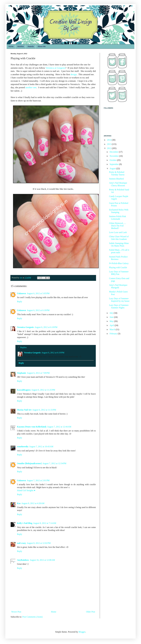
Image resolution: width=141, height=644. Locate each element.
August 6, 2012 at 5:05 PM (38, 293)
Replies (24, 347)
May (112, 321)
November (114, 156)
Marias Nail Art (24, 410)
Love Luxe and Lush (118, 232)
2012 (109, 148)
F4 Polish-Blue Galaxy (119, 263)
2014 (109, 140)
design (74, 74)
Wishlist (20, 46)
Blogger (82, 632)
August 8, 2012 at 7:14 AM (45, 523)
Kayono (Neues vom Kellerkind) (32, 427)
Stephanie (22, 373)
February (114, 334)
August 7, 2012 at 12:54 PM (54, 463)
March (113, 329)
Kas (19, 503)
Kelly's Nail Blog (25, 523)
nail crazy (21, 543)
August (113, 168)
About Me (42, 46)
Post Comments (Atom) (32, 617)
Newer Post (16, 612)
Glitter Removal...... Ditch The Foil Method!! (118, 226)
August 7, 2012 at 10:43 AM (41, 447)
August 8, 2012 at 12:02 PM (39, 543)
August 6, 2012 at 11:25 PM (43, 390)
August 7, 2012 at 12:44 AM (59, 427)
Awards (31, 46)
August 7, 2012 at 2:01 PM (38, 480)
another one (31, 87)
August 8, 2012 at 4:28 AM (33, 503)
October (113, 160)
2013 (109, 144)
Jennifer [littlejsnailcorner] (29, 463)
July (112, 313)
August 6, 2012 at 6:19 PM (53, 353)
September (114, 164)
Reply (20, 302)
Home (11, 46)
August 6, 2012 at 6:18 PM (38, 310)
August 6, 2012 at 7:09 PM (38, 373)
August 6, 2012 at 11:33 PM (44, 410)
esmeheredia (23, 447)
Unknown (21, 293)
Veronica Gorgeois (25, 327)
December (114, 152)
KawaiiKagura (24, 390)
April (112, 325)
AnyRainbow (23, 560)
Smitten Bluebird (116, 179)
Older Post (91, 612)
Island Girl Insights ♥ (26, 490)
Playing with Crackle (118, 267)
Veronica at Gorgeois (55, 68)
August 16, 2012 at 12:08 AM (42, 560)
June (112, 317)
